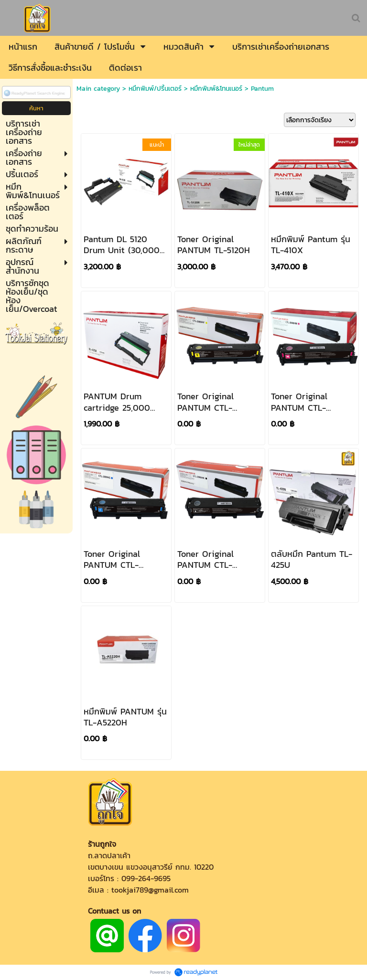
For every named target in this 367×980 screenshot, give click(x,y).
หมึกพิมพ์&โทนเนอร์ (216, 89)
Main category (98, 89)
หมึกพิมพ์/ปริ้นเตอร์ (155, 89)
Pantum (262, 89)
